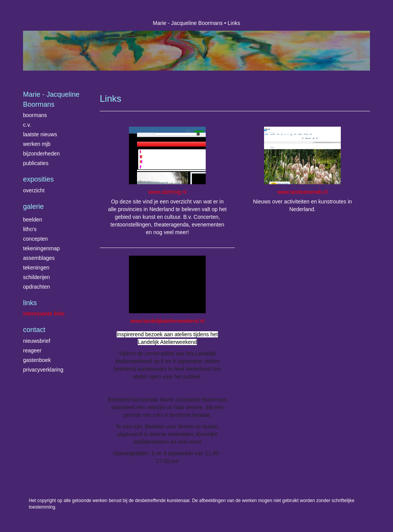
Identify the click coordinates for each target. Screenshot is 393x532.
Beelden (33, 220)
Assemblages (39, 258)
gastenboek (37, 360)
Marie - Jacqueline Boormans (188, 23)
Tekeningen (36, 268)
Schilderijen (36, 277)
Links (30, 303)
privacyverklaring (43, 370)
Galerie (33, 207)
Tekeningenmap (41, 248)
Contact (34, 330)
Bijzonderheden (41, 154)
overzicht (34, 190)
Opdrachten (36, 287)
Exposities (38, 179)
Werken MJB (37, 144)
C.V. (27, 125)
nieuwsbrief (37, 341)
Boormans (35, 115)
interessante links (44, 314)
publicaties (36, 163)
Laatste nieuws (40, 134)
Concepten (36, 239)
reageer (32, 350)
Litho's (30, 229)
